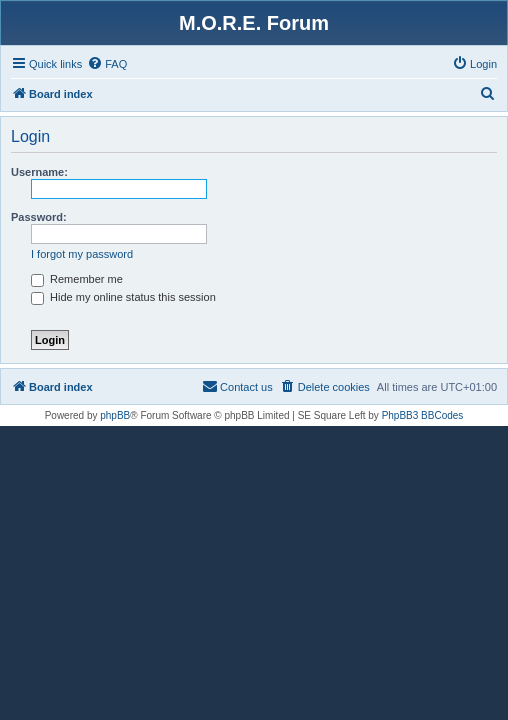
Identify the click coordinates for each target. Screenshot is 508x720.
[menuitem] (107, 64)
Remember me (77, 279)
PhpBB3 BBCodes (423, 415)
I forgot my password (82, 254)
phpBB (115, 415)
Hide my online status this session (123, 297)
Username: (39, 172)
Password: (39, 217)
